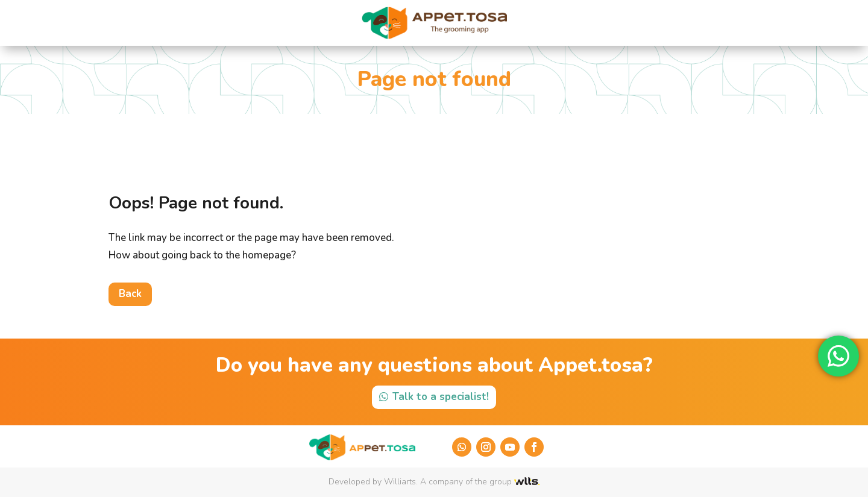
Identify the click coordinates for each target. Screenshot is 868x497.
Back (130, 294)
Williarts (400, 482)
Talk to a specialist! (441, 397)
